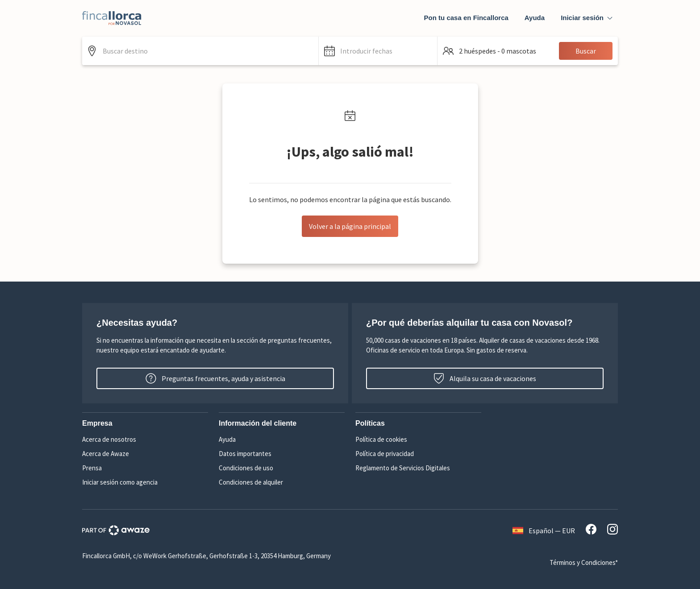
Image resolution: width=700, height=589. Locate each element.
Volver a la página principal (350, 226)
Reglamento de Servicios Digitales (403, 468)
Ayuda (535, 18)
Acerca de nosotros (109, 439)
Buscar (586, 51)
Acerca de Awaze (106, 454)
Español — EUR (544, 531)
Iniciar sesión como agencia (120, 482)
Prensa (92, 468)
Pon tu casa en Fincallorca (466, 18)
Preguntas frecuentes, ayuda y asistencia (215, 378)
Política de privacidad (385, 454)
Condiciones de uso (246, 468)
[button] (378, 51)
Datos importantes (245, 454)
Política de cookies (381, 439)
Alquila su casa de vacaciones (485, 378)
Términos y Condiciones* (584, 562)
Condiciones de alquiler (251, 482)
